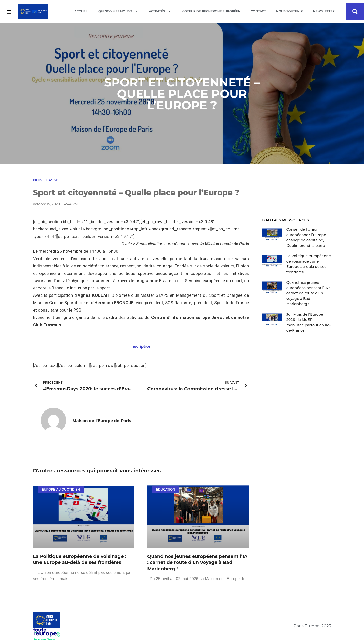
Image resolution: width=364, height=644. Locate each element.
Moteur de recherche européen (211, 11)
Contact (258, 11)
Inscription (141, 346)
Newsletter (324, 11)
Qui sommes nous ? (118, 11)
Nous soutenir (289, 11)
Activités (160, 11)
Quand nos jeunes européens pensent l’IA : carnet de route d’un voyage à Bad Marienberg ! (197, 563)
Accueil (81, 11)
